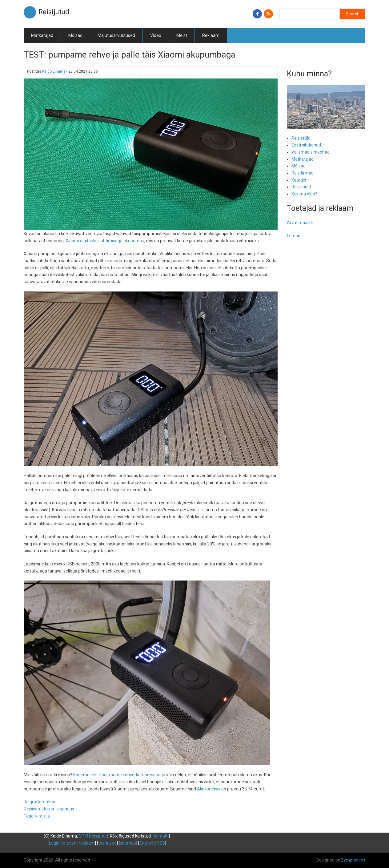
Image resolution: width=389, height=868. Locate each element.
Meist (182, 35)
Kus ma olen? (304, 194)
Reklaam (211, 35)
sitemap (128, 843)
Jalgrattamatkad (40, 802)
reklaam (87, 843)
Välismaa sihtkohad (311, 152)
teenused (107, 843)
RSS (161, 843)
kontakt (161, 836)
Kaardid (299, 180)
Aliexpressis (209, 789)
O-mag (294, 236)
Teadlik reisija (37, 816)
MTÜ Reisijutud (93, 836)
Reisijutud (54, 12)
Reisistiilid (301, 138)
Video (156, 35)
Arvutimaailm (300, 223)
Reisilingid (301, 187)
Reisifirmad (303, 173)
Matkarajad (42, 35)
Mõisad (75, 35)
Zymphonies (353, 860)
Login (54, 843)
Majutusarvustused (116, 35)
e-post (69, 843)
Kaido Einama (54, 71)
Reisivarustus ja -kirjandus (49, 809)
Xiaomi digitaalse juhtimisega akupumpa (105, 241)
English (146, 843)
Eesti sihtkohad (306, 145)
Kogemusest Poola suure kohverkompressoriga (119, 775)
